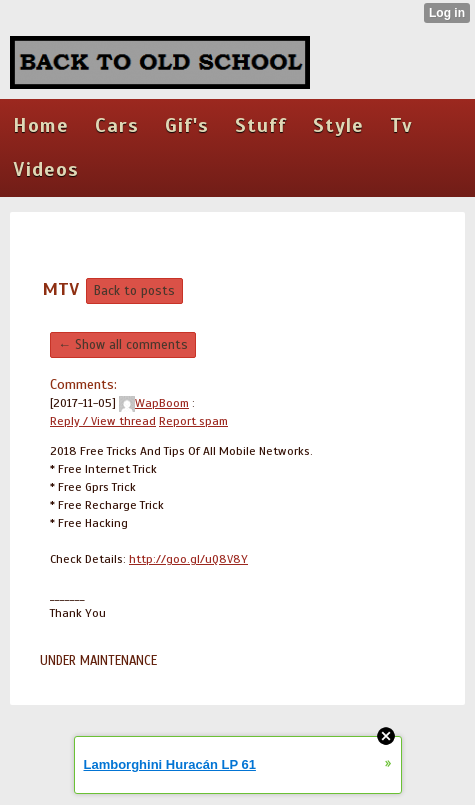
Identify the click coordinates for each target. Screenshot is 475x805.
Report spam (193, 421)
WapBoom (154, 403)
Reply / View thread (103, 421)
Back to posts (134, 291)
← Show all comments (123, 345)
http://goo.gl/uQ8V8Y (188, 559)
